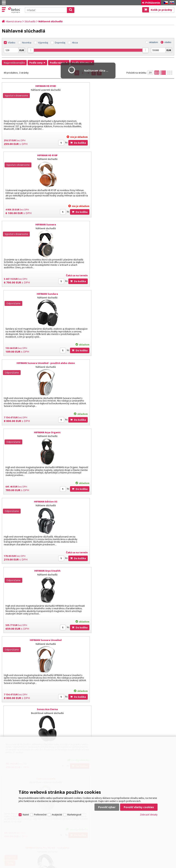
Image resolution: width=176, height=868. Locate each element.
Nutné (26, 808)
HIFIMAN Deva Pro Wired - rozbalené (132, 432)
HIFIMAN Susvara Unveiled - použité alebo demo (44, 224)
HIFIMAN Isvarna (44, 571)
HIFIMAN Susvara (44, 155)
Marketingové (74, 808)
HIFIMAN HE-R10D (44, 86)
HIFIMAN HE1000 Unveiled (44, 502)
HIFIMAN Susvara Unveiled (44, 363)
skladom (154, 42)
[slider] (31, 50)
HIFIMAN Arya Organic (132, 224)
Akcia (75, 43)
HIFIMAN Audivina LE (132, 709)
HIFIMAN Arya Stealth (132, 294)
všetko (168, 42)
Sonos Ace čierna (132, 363)
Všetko (12, 43)
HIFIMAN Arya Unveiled (132, 502)
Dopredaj (60, 43)
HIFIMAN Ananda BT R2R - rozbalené (44, 640)
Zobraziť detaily (149, 808)
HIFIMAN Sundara (132, 155)
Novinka (27, 43)
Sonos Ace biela (44, 432)
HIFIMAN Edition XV (44, 709)
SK (171, 3)
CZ (165, 3)
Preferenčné (40, 808)
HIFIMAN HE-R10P (132, 86)
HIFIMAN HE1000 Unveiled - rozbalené (132, 571)
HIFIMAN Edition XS (44, 294)
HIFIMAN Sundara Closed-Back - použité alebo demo (132, 640)
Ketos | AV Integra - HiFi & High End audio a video (15, 10)
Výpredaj (43, 43)
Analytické (57, 808)
